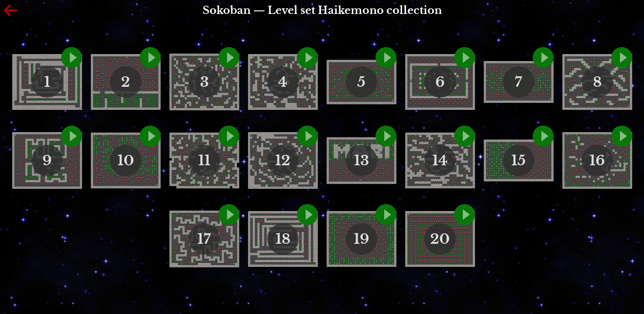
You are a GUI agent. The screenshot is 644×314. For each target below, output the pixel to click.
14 (440, 160)
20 (440, 239)
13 (362, 160)
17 (204, 239)
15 (518, 160)
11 (204, 160)
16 (597, 160)
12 (283, 160)
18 (283, 239)
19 (362, 239)
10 (126, 160)
